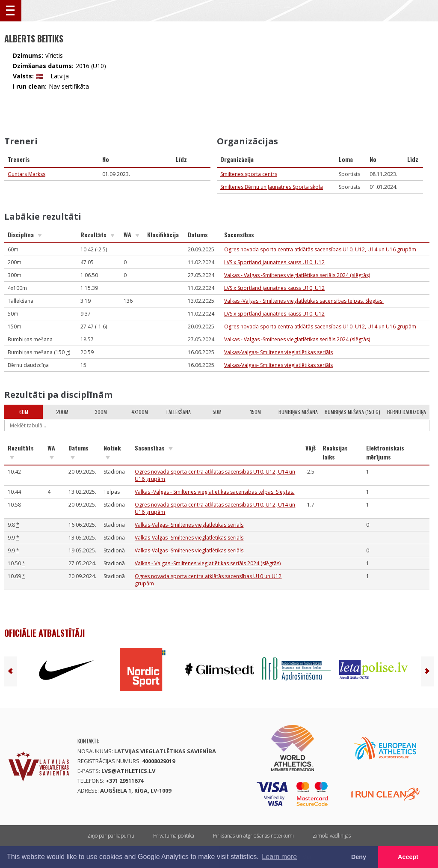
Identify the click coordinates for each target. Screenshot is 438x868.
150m (256, 412)
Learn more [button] (279, 857)
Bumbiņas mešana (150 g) (352, 412)
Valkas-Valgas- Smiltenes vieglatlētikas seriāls (278, 352)
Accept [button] (408, 857)
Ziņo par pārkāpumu (111, 836)
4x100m (140, 412)
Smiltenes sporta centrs (249, 174)
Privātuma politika (174, 836)
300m (101, 412)
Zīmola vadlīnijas (332, 836)
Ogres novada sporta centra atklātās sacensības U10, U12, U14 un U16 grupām (320, 249)
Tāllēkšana (178, 412)
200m (62, 412)
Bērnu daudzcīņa (407, 412)
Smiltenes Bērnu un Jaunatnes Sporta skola (272, 187)
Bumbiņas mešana (298, 412)
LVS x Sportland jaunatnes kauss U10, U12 (274, 262)
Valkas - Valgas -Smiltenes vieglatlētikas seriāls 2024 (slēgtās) (297, 275)
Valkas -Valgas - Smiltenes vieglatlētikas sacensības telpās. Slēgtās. (304, 301)
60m (24, 412)
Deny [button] (359, 857)
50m (217, 412)
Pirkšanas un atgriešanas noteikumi (253, 836)
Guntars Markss (27, 174)
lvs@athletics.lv (128, 771)
